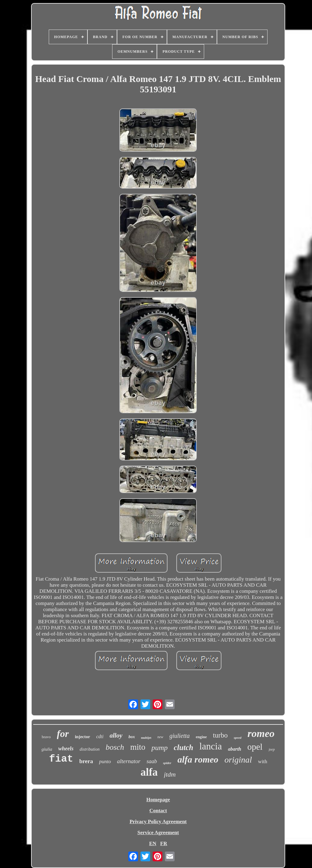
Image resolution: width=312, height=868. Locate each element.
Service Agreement (158, 832)
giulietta (180, 736)
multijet (146, 738)
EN (153, 843)
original (238, 760)
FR (164, 843)
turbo (220, 735)
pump (160, 748)
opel (255, 747)
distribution (89, 749)
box (132, 737)
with (263, 761)
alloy (116, 735)
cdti (100, 736)
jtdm (170, 774)
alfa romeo (198, 759)
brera (86, 761)
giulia (47, 749)
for (63, 734)
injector (83, 737)
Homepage (158, 800)
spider (167, 763)
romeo (261, 733)
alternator (129, 761)
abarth (235, 749)
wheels (66, 749)
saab (152, 761)
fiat (61, 759)
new (160, 737)
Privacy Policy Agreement (158, 822)
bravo (46, 737)
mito (138, 747)
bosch (115, 747)
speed (238, 738)
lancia (211, 746)
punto (105, 761)
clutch (183, 747)
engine (201, 737)
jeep (272, 749)
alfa (149, 772)
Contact (158, 811)
